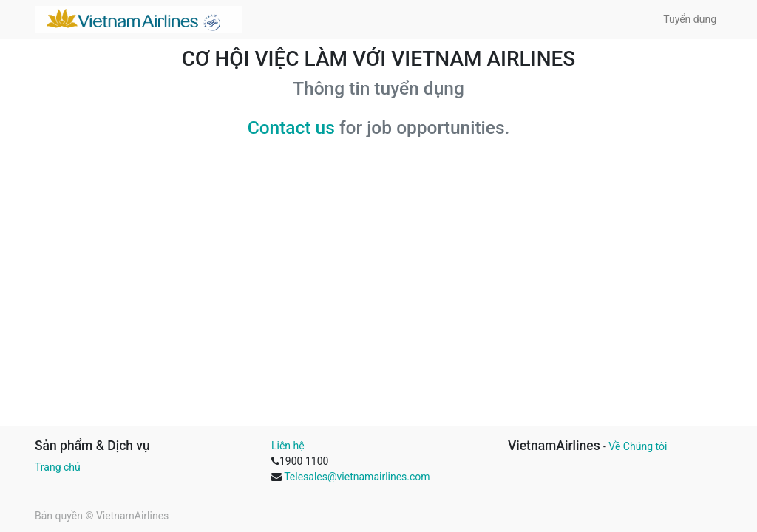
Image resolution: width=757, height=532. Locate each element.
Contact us (291, 127)
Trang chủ (58, 467)
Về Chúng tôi (638, 446)
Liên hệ (288, 446)
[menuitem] (690, 20)
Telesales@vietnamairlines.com (357, 477)
